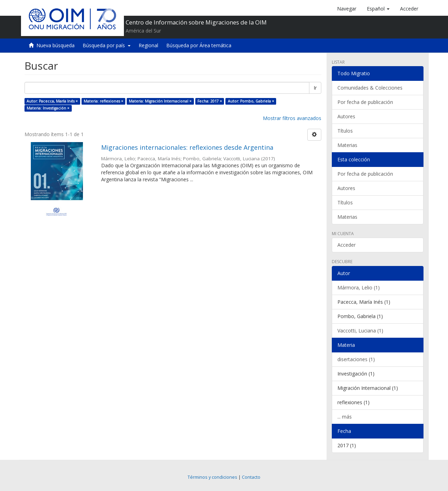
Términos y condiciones (212, 477)
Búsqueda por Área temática (199, 45)
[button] (378, 9)
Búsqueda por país (107, 45)
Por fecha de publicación (365, 102)
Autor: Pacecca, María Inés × (52, 101)
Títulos (345, 131)
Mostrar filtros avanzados (292, 118)
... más (345, 417)
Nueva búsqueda (55, 45)
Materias (347, 145)
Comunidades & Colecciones (370, 88)
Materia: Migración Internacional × (160, 101)
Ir (315, 88)
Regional (148, 45)
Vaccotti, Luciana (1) (360, 331)
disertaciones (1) (356, 359)
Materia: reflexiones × (103, 101)
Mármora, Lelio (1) (359, 287)
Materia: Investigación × (48, 108)
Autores (346, 116)
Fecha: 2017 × (210, 101)
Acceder (346, 245)
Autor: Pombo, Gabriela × (251, 101)
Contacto (251, 477)
